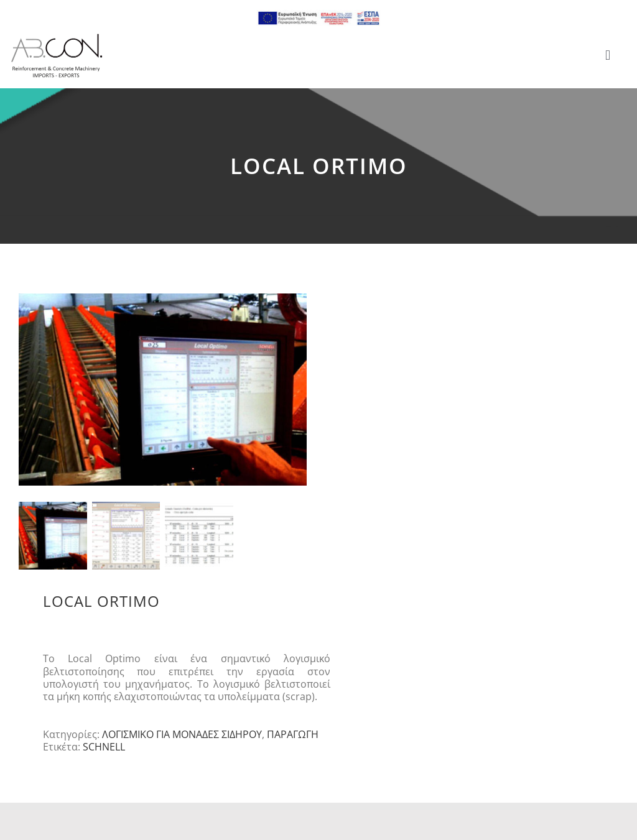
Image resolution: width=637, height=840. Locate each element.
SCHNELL (104, 750)
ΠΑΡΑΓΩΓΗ (293, 738)
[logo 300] (57, 37)
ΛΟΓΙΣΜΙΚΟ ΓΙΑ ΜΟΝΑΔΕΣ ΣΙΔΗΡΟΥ (182, 738)
